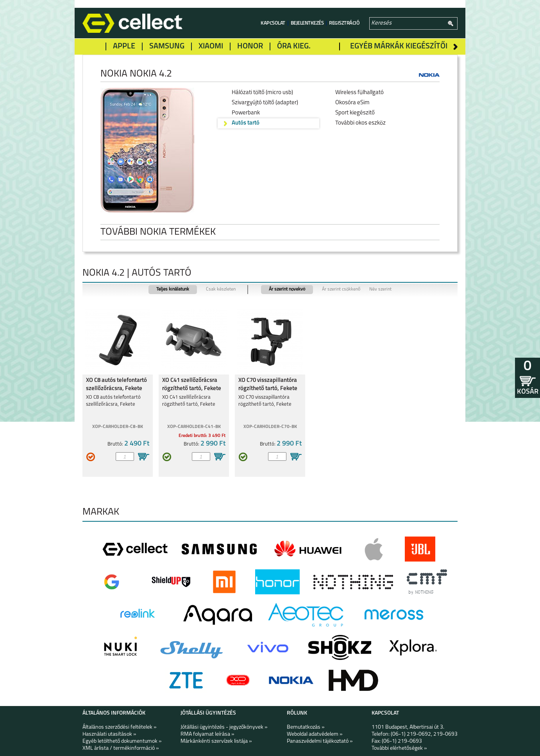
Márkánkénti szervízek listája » (216, 741)
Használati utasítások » (109, 734)
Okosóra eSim (352, 103)
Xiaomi (211, 46)
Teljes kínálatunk (173, 289)
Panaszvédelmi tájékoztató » (320, 741)
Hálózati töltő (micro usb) (262, 93)
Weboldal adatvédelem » (315, 734)
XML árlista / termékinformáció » (121, 748)
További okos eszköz (360, 123)
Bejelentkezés (307, 23)
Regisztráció (344, 23)
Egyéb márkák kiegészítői (399, 46)
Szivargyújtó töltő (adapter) (265, 103)
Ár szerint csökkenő (341, 289)
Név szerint (380, 289)
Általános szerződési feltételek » (120, 727)
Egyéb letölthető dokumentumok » (122, 741)
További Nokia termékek (164, 232)
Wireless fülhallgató (359, 93)
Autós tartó (246, 123)
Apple (124, 46)
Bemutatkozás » (306, 727)
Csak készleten (221, 289)
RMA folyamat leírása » (207, 734)
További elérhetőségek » (399, 748)
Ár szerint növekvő (287, 289)
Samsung (167, 46)
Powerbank (246, 113)
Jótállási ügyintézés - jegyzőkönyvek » (224, 727)
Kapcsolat (273, 23)
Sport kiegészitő (355, 113)
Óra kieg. (294, 46)
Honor (250, 46)
